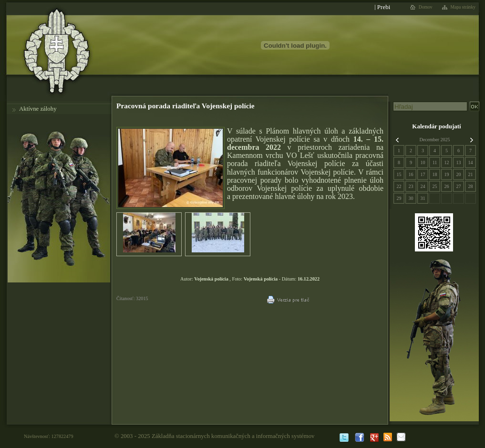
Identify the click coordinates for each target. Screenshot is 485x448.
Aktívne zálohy (38, 109)
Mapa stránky (463, 7)
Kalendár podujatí (436, 126)
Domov (426, 7)
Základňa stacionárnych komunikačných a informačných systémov (233, 436)
